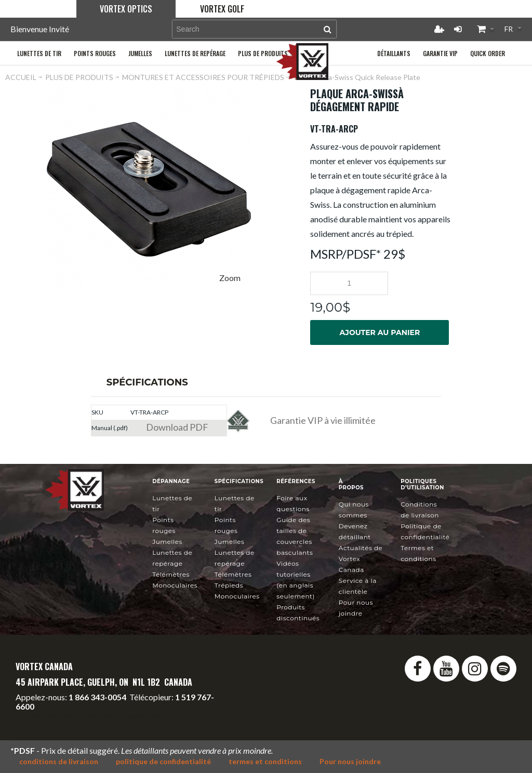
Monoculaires (175, 585)
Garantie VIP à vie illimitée (323, 420)
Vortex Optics (126, 9)
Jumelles (167, 542)
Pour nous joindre (350, 761)
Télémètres (171, 574)
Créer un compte (439, 29)
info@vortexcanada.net (57, 716)
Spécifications (147, 382)
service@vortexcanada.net (152, 716)
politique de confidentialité (163, 761)
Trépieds (229, 585)
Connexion (458, 29)
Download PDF (177, 427)
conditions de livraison (59, 761)
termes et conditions (265, 761)
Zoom (230, 278)
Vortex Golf (222, 9)
